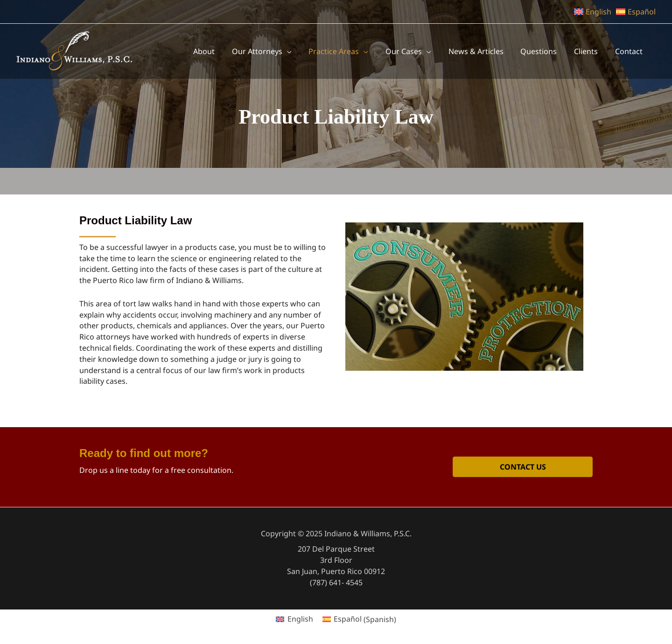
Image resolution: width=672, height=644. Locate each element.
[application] (337, 51)
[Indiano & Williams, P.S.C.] (75, 50)
